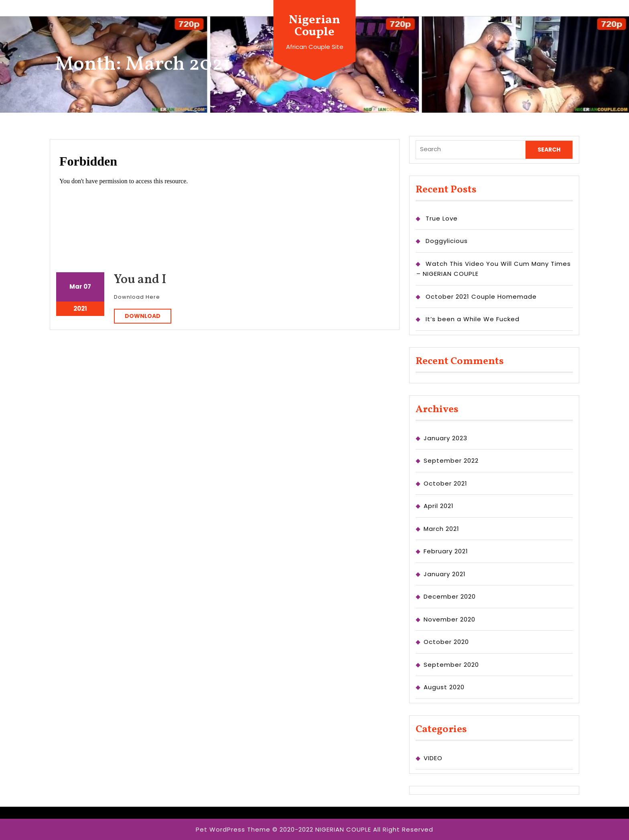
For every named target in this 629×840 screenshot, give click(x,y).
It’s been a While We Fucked (473, 319)
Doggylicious (447, 241)
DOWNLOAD (148, 316)
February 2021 (446, 551)
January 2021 (445, 574)
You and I (140, 280)
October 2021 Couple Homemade (481, 297)
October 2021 (445, 483)
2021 (80, 309)
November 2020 (449, 619)
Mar (76, 286)
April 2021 (439, 506)
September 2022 (451, 460)
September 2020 (451, 665)
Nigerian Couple (314, 26)
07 (87, 286)
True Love (442, 218)
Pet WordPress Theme (233, 829)
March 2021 (441, 529)
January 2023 (445, 438)
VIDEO (433, 758)
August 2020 (444, 687)
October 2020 (446, 642)
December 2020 (450, 596)
